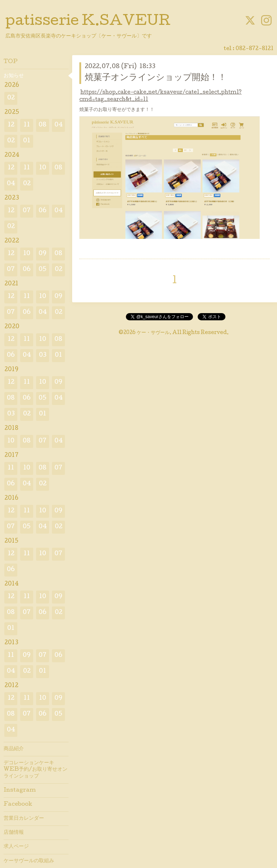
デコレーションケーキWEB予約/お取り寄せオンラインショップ (36, 770)
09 (43, 254)
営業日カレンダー (24, 819)
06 (43, 211)
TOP (11, 62)
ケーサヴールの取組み (29, 861)
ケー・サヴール (153, 333)
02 (11, 98)
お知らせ (14, 76)
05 (43, 270)
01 (27, 141)
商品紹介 (14, 749)
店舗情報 (14, 833)
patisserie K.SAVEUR (88, 22)
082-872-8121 (254, 49)
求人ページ (16, 847)
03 (43, 355)
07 (27, 211)
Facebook (18, 805)
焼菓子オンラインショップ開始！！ (156, 78)
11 (27, 125)
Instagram (20, 791)
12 (11, 125)
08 (43, 125)
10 (43, 168)
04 (59, 125)
